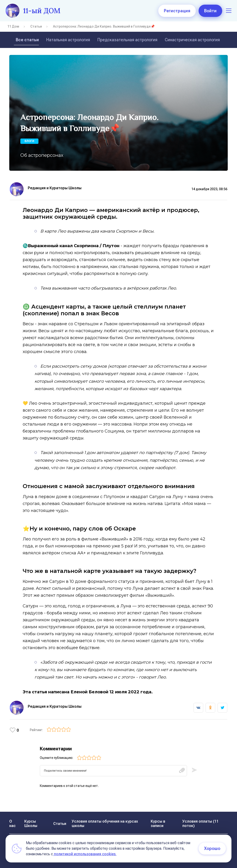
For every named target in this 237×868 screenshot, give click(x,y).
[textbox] (113, 772)
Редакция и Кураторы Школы (55, 188)
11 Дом (13, 26)
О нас (12, 824)
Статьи (36, 26)
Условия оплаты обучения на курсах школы (105, 824)
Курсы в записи (158, 824)
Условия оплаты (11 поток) (200, 824)
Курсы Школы (31, 824)
